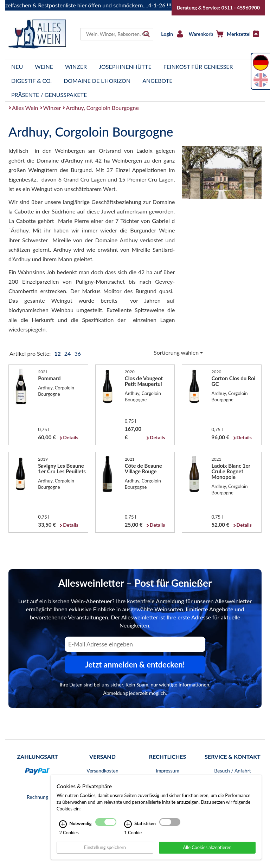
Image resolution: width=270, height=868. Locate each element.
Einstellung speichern (105, 851)
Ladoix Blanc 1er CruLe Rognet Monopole (231, 471)
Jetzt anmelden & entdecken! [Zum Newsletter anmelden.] (135, 665)
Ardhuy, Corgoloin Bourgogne (102, 108)
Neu (17, 67)
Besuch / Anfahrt (233, 771)
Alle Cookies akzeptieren (207, 851)
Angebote (157, 81)
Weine (44, 67)
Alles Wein (25, 108)
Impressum (168, 771)
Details (70, 437)
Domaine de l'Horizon (97, 81)
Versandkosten (102, 771)
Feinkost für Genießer (198, 67)
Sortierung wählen (178, 352)
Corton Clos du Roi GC (234, 381)
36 (78, 353)
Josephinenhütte (125, 67)
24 (68, 353)
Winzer (76, 67)
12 (58, 353)
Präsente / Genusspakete (49, 95)
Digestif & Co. (31, 81)
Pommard (49, 378)
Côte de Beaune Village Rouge (143, 468)
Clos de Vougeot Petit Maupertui (144, 381)
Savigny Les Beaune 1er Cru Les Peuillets (62, 468)
